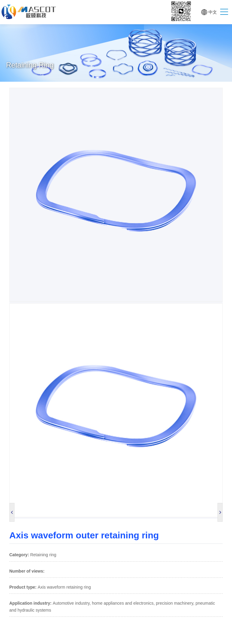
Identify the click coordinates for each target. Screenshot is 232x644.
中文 (213, 12)
